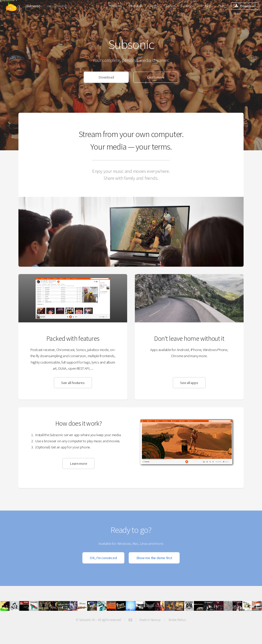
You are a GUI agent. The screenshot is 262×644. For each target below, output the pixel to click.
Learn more (156, 77)
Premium (135, 6)
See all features (73, 383)
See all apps (189, 383)
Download (248, 6)
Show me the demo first (154, 558)
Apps (154, 6)
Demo (188, 6)
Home (116, 6)
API (222, 6)
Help (208, 6)
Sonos (171, 6)
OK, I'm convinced (103, 558)
